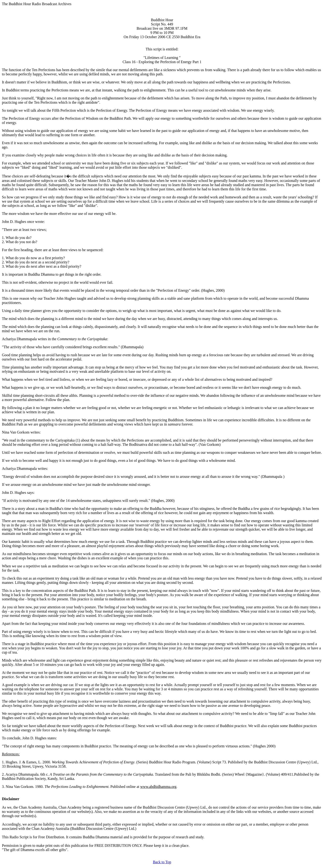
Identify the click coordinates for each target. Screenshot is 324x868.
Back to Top (162, 862)
